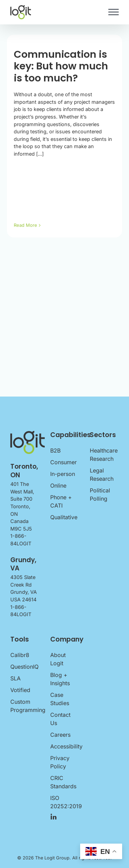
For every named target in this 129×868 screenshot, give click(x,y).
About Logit (58, 659)
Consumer (63, 462)
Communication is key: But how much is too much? (61, 66)
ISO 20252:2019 (65, 802)
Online (58, 486)
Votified (20, 690)
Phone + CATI (61, 501)
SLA (15, 678)
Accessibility (65, 746)
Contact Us (60, 719)
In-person (63, 474)
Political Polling (100, 494)
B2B (55, 450)
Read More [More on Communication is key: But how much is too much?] (25, 225)
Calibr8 (20, 655)
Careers (60, 735)
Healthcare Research (104, 455)
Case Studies (60, 699)
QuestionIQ (24, 667)
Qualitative (64, 517)
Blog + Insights (60, 679)
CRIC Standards (63, 782)
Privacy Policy (60, 762)
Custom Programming (25, 706)
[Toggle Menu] (114, 12)
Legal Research (102, 475)
